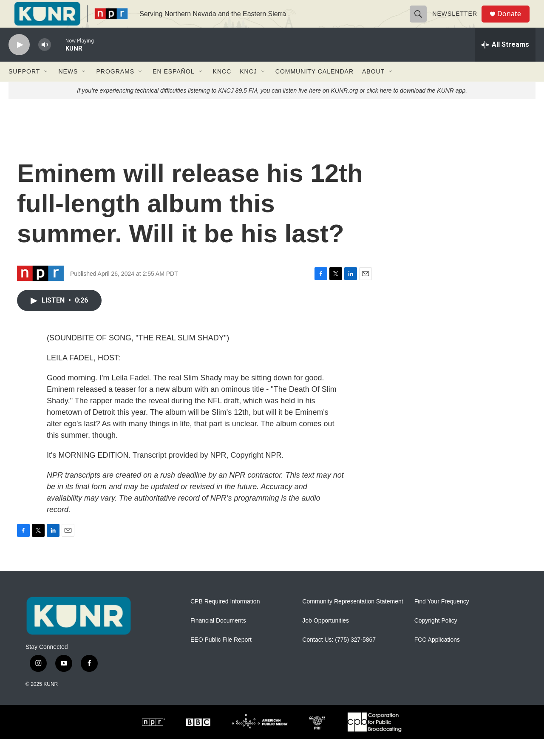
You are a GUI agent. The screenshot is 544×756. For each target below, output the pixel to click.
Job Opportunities (326, 638)
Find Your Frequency (442, 619)
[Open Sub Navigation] (46, 88)
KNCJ (248, 88)
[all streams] (505, 62)
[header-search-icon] (422, 22)
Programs (115, 88)
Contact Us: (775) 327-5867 (339, 657)
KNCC (222, 88)
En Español (173, 88)
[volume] (45, 62)
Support (24, 88)
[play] (19, 62)
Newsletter (458, 22)
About (373, 88)
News (68, 88)
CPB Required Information (225, 619)
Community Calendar (314, 88)
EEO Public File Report (221, 657)
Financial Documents (218, 638)
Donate (514, 22)
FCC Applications (437, 657)
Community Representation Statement (353, 619)
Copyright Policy (436, 638)
